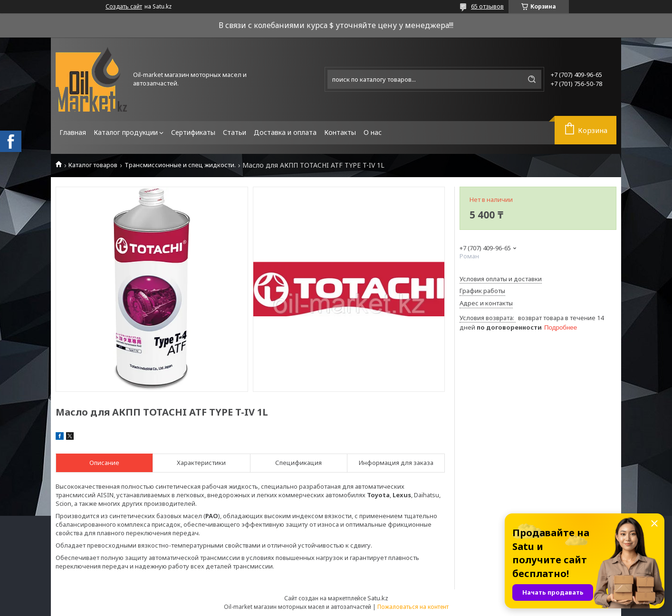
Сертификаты (193, 132)
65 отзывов (487, 6)
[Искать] (532, 79)
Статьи (235, 132)
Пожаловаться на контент (413, 607)
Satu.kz (378, 598)
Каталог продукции (126, 132)
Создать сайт (124, 7)
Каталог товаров (93, 165)
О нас (373, 132)
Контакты (340, 132)
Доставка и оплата (285, 132)
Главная (73, 132)
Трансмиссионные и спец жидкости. (180, 165)
